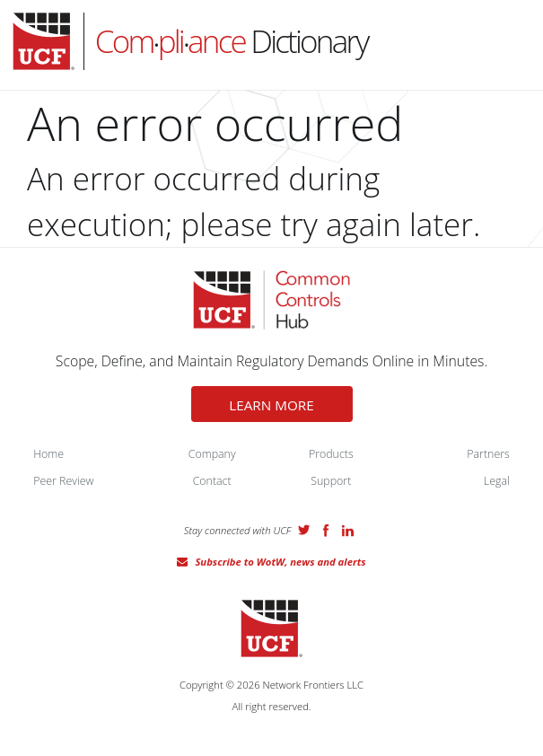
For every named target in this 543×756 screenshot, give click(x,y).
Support (331, 481)
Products (331, 454)
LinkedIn (348, 531)
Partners (488, 454)
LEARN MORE (271, 405)
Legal (497, 481)
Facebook (326, 531)
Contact (212, 481)
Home (48, 454)
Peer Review (63, 481)
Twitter (304, 530)
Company (212, 454)
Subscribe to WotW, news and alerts (280, 562)
